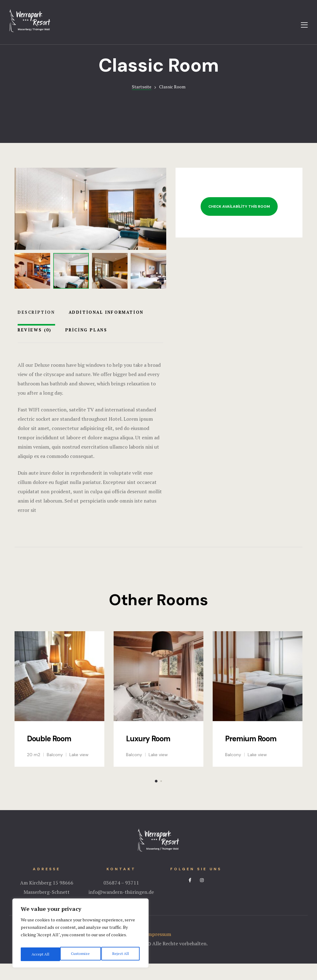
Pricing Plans (86, 346)
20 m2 (34, 771)
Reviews (35, 346)
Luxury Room (148, 755)
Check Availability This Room (239, 223)
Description (36, 328)
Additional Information (106, 328)
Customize (40, 954)
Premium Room (251, 755)
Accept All (121, 954)
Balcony (55, 771)
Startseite (142, 103)
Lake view (79, 771)
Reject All (80, 954)
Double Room (49, 755)
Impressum (158, 951)
